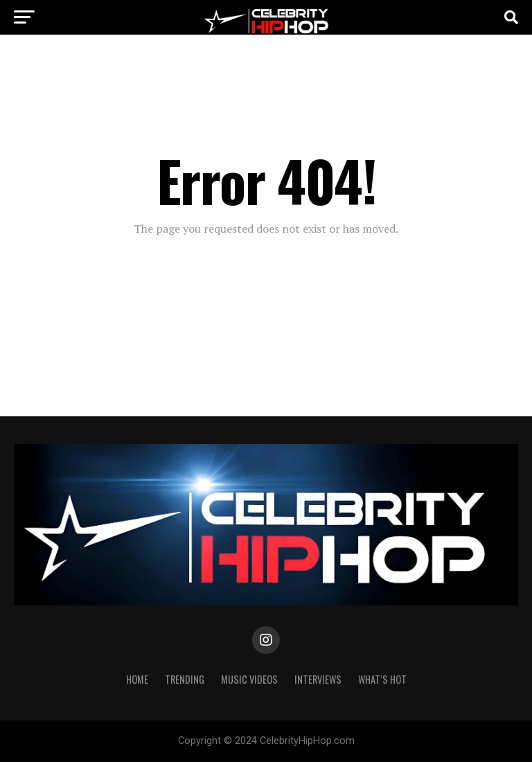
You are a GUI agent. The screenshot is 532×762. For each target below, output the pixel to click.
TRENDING (185, 679)
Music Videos (249, 679)
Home (137, 679)
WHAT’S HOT (382, 679)
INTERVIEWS (318, 679)
